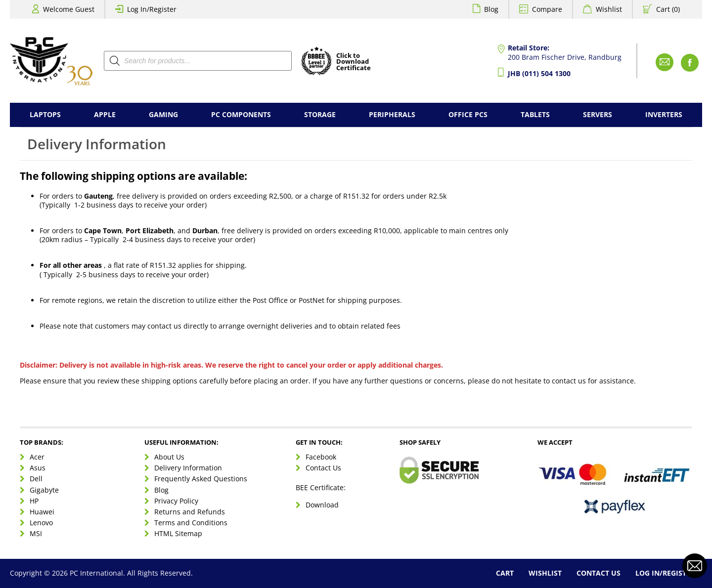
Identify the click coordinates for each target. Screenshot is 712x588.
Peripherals (392, 114)
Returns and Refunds (190, 512)
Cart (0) (668, 9)
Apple (105, 114)
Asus (38, 468)
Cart (505, 573)
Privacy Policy (176, 501)
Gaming (163, 114)
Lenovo (41, 523)
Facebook (321, 457)
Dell (36, 479)
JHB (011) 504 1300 (539, 73)
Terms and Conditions (191, 523)
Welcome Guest (69, 9)
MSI (36, 533)
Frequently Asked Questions (201, 479)
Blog (491, 9)
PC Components (241, 114)
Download (322, 505)
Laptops (45, 114)
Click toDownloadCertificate (354, 62)
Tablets (535, 114)
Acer (37, 457)
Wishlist (609, 9)
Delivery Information (188, 468)
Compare (547, 9)
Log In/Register (152, 9)
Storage (320, 114)
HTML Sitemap (178, 533)
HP (34, 501)
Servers (598, 114)
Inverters (664, 114)
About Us (169, 457)
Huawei (42, 512)
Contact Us (323, 468)
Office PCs (468, 114)
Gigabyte (44, 490)
